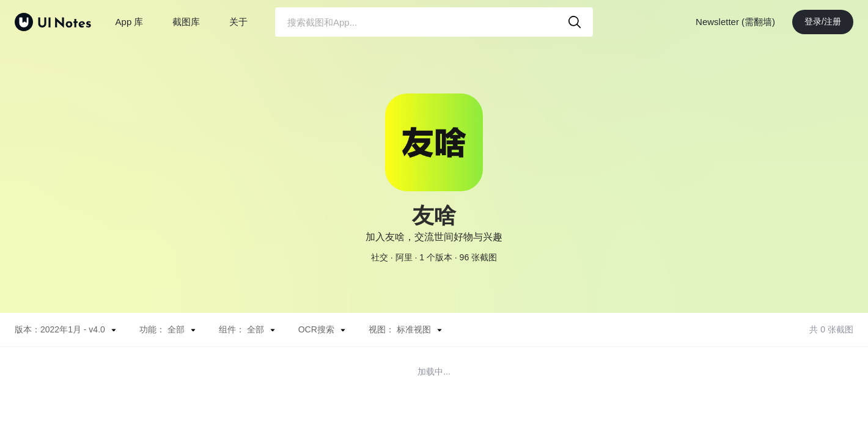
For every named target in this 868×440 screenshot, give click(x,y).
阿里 (404, 257)
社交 (380, 257)
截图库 (186, 22)
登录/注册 (823, 21)
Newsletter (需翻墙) (735, 22)
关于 (238, 22)
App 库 (130, 22)
